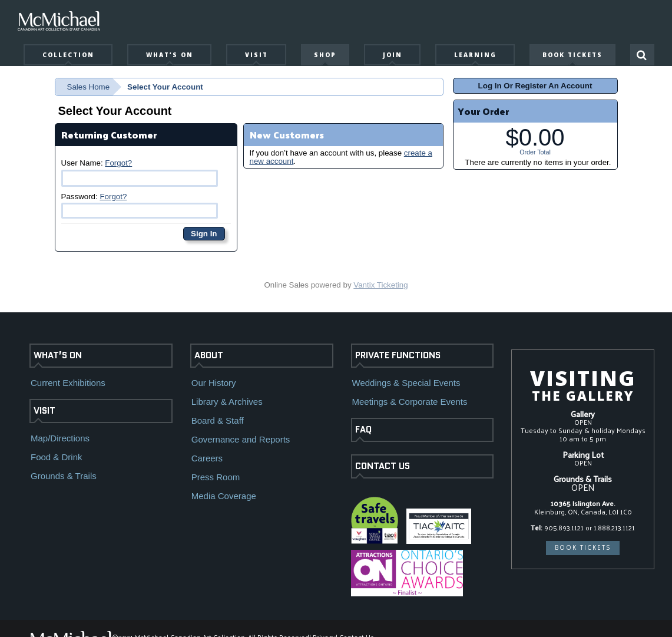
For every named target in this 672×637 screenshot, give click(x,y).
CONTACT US (383, 466)
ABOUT (209, 355)
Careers (207, 458)
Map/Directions (60, 438)
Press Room (216, 477)
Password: (140, 205)
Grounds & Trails (64, 476)
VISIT (44, 411)
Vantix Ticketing (380, 285)
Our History (214, 383)
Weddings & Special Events (406, 383)
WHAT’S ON (58, 355)
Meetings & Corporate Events (410, 402)
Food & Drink (57, 457)
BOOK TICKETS (583, 547)
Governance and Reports (241, 439)
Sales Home (89, 87)
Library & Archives (227, 402)
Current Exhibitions (68, 383)
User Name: (140, 172)
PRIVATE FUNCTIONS (398, 355)
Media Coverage (224, 496)
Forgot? (118, 163)
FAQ (363, 430)
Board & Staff (218, 420)
